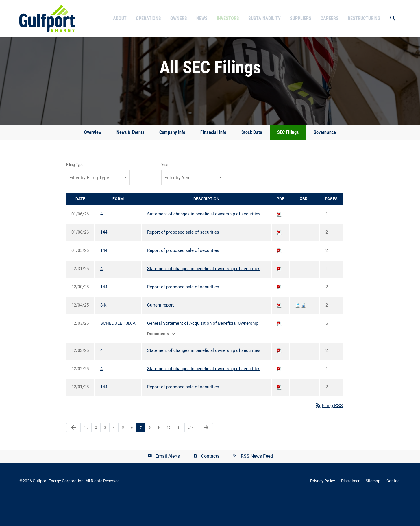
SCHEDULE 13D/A (118, 350)
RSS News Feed (257, 483)
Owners (179, 18)
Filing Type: (75, 192)
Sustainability (264, 18)
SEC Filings (288, 159)
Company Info (172, 159)
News (202, 18)
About (120, 18)
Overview (93, 159)
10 (169, 455)
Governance (325, 159)
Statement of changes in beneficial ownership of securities (204, 241)
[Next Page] (206, 455)
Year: (165, 192)
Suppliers (301, 18)
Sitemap (373, 508)
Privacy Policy (323, 508)
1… (86, 455)
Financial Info (213, 159)
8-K (103, 332)
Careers (330, 18)
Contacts (210, 483)
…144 (192, 455)
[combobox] (98, 205)
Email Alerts (168, 483)
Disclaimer (350, 508)
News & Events (130, 159)
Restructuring (364, 18)
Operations (148, 18)
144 (104, 259)
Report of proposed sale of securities (183, 259)
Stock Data (252, 159)
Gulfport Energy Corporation (58, 508)
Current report (161, 332)
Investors (228, 18)
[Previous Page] (73, 455)
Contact (394, 508)
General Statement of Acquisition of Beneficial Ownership (203, 350)
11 (179, 455)
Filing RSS (329, 433)
